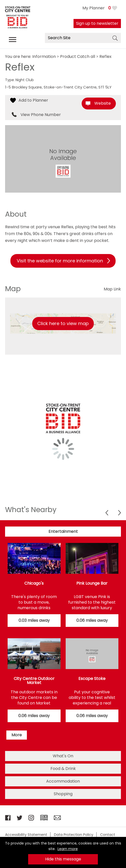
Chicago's (34, 583)
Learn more (68, 849)
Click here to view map (63, 323)
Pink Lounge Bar (92, 583)
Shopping (63, 794)
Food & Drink (63, 769)
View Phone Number (41, 115)
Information (44, 56)
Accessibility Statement (26, 835)
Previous (107, 513)
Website (103, 103)
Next (120, 513)
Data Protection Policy (74, 835)
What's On (63, 756)
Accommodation (63, 781)
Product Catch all (78, 56)
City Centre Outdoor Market (34, 681)
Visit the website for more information (60, 261)
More (17, 735)
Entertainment (63, 531)
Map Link (112, 289)
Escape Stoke (92, 679)
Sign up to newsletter (97, 23)
